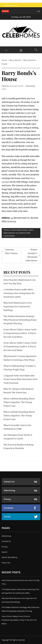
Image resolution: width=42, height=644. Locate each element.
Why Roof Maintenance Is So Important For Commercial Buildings (18, 306)
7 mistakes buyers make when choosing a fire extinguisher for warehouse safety (19, 293)
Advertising (9, 490)
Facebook (9, 508)
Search (5, 552)
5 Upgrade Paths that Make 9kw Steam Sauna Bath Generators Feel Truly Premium (20, 379)
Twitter (7, 517)
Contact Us (9, 482)
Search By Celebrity (9, 557)
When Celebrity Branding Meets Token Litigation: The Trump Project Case (19, 402)
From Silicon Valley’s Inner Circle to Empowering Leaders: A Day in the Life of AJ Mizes (20, 333)
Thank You (6, 563)
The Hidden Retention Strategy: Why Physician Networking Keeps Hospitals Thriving (20, 320)
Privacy (7, 499)
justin (4, 89)
